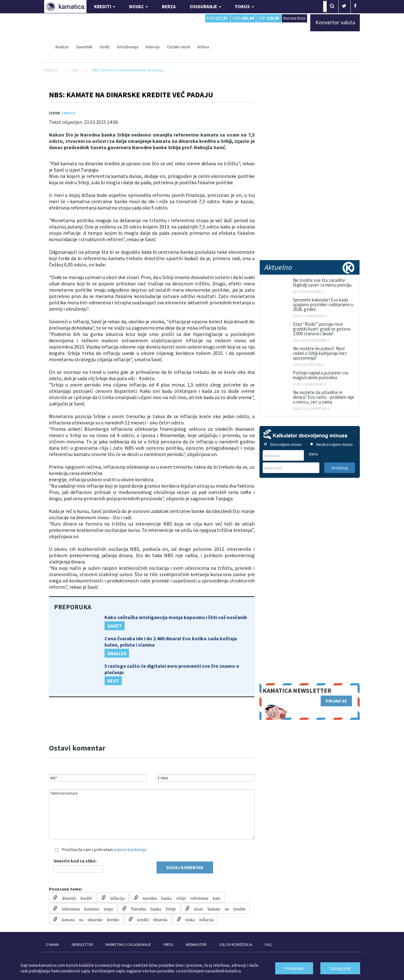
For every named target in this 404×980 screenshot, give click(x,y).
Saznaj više (340, 968)
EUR (217, 18)
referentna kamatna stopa (85, 908)
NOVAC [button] (139, 6)
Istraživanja (128, 47)
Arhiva (203, 47)
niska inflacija (197, 919)
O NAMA (52, 944)
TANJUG (68, 113)
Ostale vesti (178, 47)
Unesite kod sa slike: (75, 861)
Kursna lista (294, 18)
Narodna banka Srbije (151, 908)
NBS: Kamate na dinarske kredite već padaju (131, 95)
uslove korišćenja (130, 849)
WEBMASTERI (196, 944)
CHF (269, 18)
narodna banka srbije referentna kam (179, 898)
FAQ (268, 944)
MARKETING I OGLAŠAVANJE (128, 944)
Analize (62, 47)
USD (243, 18)
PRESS (168, 944)
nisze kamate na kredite (218, 908)
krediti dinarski (150, 919)
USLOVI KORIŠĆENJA (236, 944)
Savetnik (84, 47)
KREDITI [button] (105, 6)
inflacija (115, 898)
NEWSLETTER (82, 944)
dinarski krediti (75, 898)
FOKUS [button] (245, 6)
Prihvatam (294, 968)
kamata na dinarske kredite (88, 919)
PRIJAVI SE (336, 701)
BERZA (169, 6)
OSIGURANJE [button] (205, 6)
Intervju (153, 47)
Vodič (105, 47)
